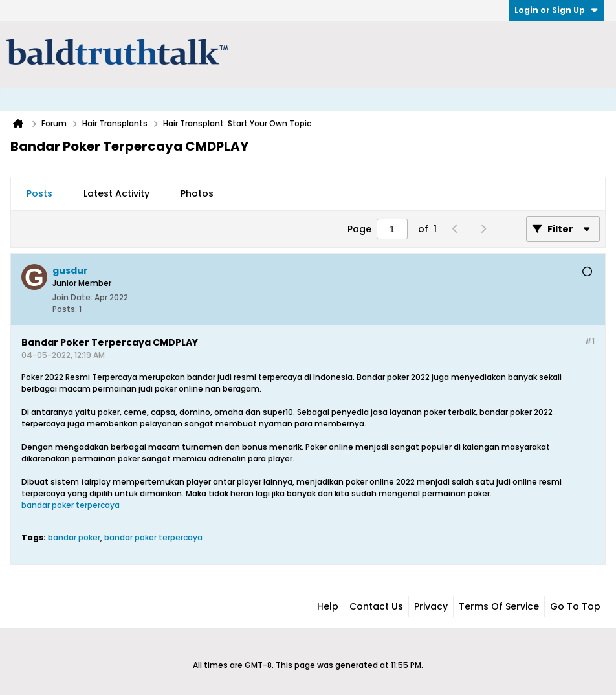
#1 (589, 341)
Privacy (431, 606)
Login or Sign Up (556, 10)
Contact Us (376, 606)
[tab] (39, 194)
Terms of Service (499, 606)
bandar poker (74, 537)
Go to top (575, 606)
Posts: (65, 309)
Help (328, 606)
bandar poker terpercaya (71, 505)
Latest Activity (116, 193)
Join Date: (72, 297)
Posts (39, 193)
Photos (197, 193)
